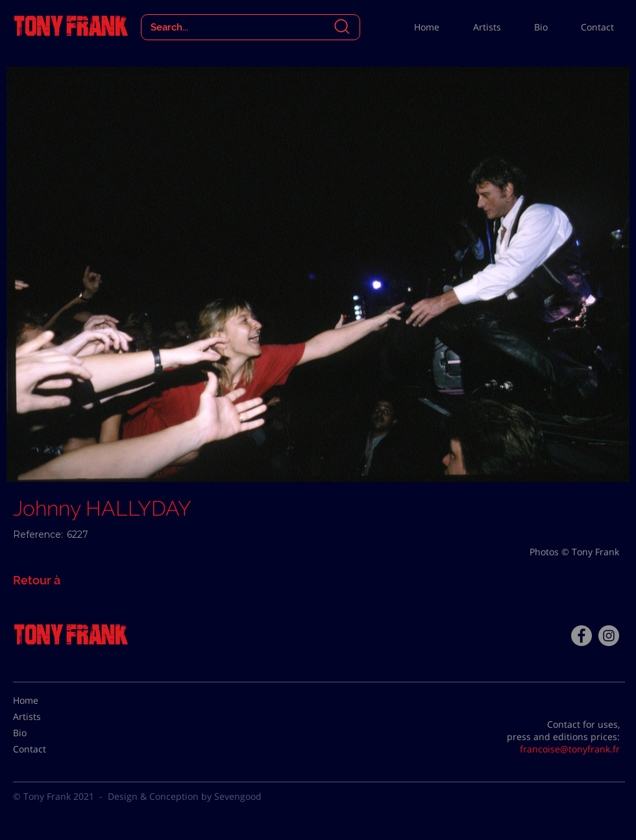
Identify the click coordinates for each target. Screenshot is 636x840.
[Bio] (45, 733)
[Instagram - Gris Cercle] (609, 636)
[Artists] (45, 717)
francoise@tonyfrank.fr (570, 749)
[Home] (45, 701)
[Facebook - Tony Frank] (581, 636)
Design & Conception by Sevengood (185, 796)
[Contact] (45, 749)
